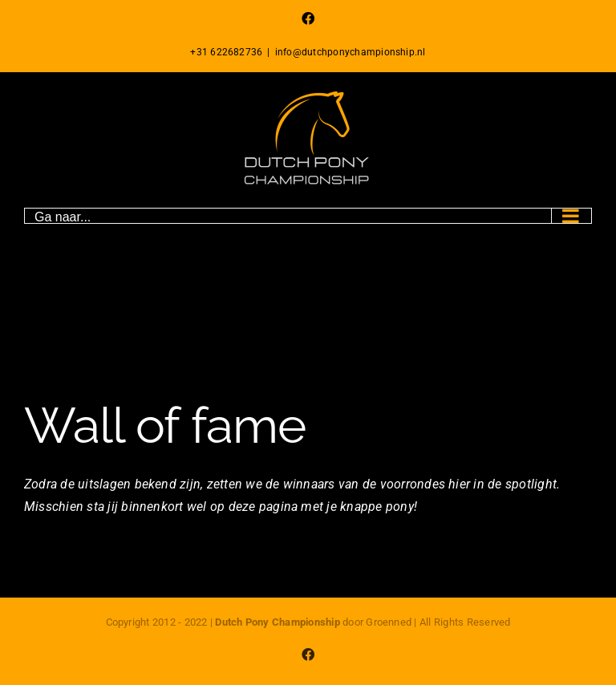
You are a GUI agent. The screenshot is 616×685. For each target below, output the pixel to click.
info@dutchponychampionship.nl (351, 52)
